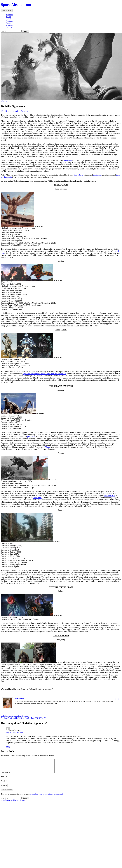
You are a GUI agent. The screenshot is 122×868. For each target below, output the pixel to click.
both (65, 160)
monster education (14, 716)
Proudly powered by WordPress (13, 803)
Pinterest (9, 27)
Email (4, 784)
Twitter (8, 19)
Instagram (9, 25)
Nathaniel (15, 111)
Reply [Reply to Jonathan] (8, 747)
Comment (5, 775)
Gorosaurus (37, 498)
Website (4, 788)
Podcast (9, 17)
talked (70, 160)
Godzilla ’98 (11, 718)
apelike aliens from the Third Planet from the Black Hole (45, 374)
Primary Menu (7, 11)
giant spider (97, 175)
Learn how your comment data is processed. (47, 797)
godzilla (4, 716)
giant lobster (78, 175)
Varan (47, 447)
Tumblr (8, 23)
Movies (4, 101)
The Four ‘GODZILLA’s (33, 718)
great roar (31, 437)
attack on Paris (110, 496)
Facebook (9, 21)
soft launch (25, 716)
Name (4, 780)
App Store (9, 15)
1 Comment (24, 111)
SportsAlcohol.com (16, 5)
